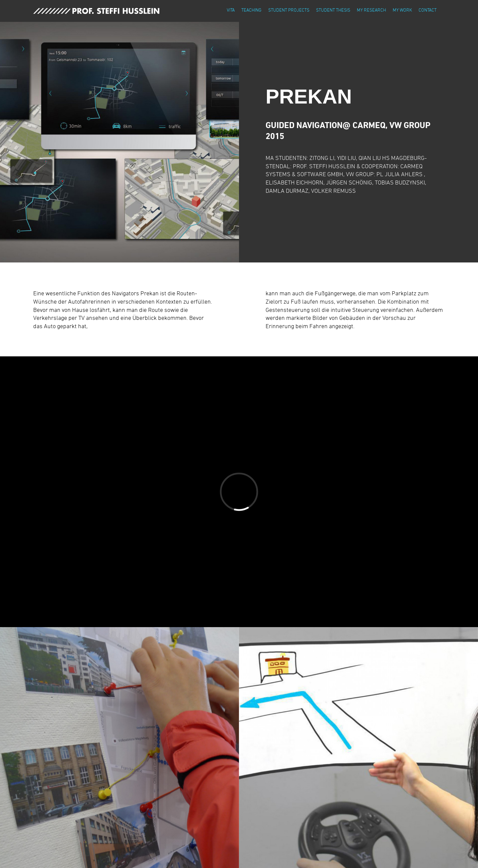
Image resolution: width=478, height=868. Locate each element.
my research (371, 10)
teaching (251, 10)
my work (402, 10)
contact (428, 10)
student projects (289, 10)
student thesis (333, 10)
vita (231, 10)
